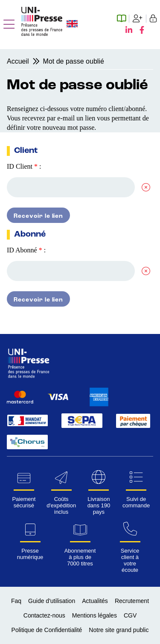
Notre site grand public (119, 630)
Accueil (18, 61)
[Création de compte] (138, 19)
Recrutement (132, 601)
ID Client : (24, 166)
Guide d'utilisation (52, 601)
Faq (16, 601)
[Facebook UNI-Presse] (142, 30)
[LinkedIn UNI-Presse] (131, 30)
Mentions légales (95, 615)
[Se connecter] (151, 19)
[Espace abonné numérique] (123, 19)
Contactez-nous (44, 615)
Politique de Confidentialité (47, 630)
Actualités (95, 601)
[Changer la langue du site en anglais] (72, 25)
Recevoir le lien (38, 216)
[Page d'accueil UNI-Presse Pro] (42, 34)
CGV (130, 615)
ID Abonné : (26, 250)
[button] (9, 25)
